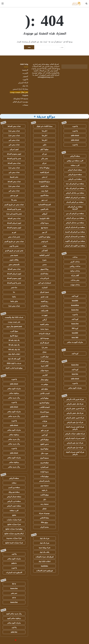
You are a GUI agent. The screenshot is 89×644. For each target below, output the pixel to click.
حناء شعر (14, 288)
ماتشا (14, 297)
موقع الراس (44, 398)
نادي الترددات (45, 278)
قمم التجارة (45, 467)
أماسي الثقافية (45, 255)
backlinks (45, 566)
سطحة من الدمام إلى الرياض (75, 227)
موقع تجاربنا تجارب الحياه (14, 368)
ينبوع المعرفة (44, 412)
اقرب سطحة (75, 165)
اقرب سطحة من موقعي (75, 161)
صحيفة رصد (44, 504)
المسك (45, 426)
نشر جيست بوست (14, 322)
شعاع (44, 352)
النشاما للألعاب (45, 407)
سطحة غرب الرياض (75, 179)
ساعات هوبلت (75, 285)
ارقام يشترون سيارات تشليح (14, 533)
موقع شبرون (45, 463)
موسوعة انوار (45, 338)
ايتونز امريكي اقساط (14, 223)
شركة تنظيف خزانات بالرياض (75, 434)
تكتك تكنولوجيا (44, 218)
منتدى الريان (45, 527)
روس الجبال (45, 361)
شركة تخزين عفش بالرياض (75, 409)
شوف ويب (44, 191)
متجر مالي (45, 159)
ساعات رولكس (75, 266)
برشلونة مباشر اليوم (14, 618)
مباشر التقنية (44, 324)
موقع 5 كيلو (44, 149)
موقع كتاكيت (45, 495)
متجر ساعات (75, 280)
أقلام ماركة (75, 276)
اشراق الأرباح (44, 343)
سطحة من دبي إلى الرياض (75, 218)
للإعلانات (12, 640)
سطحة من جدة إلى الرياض (75, 223)
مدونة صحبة (44, 329)
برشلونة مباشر (14, 393)
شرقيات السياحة (45, 334)
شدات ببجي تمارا (14, 131)
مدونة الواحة (44, 472)
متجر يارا (44, 347)
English (25, 95)
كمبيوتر (25, 76)
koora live (75, 310)
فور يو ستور (14, 195)
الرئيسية (25, 70)
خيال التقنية (45, 186)
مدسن (44, 264)
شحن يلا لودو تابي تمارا (14, 214)
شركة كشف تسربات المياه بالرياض (75, 428)
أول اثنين (44, 435)
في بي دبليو (45, 430)
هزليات (45, 421)
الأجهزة (25, 79)
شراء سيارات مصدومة (14, 538)
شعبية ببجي (14, 255)
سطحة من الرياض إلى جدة (75, 184)
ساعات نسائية (75, 271)
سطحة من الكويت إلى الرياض (75, 246)
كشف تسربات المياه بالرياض (75, 438)
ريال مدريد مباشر (14, 398)
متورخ (44, 260)
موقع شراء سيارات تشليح (14, 529)
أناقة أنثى (44, 251)
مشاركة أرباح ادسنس (20, 89)
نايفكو (44, 509)
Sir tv (14, 584)
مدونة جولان (45, 370)
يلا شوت (75, 126)
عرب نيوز (45, 200)
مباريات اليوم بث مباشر (75, 342)
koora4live (75, 305)
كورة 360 (75, 328)
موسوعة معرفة (44, 513)
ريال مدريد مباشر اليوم (14, 614)
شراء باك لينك (44, 538)
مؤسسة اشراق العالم (20, 102)
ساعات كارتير (75, 262)
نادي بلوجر (45, 241)
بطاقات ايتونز (14, 260)
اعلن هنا (45, 131)
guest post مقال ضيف (14, 327)
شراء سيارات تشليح (14, 524)
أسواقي (44, 214)
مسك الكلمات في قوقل (45, 126)
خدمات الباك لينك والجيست (14, 317)
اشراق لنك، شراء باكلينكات (45, 557)
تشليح (14, 515)
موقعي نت (44, 384)
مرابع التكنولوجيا (44, 182)
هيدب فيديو (45, 297)
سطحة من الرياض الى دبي (75, 213)
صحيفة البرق (45, 458)
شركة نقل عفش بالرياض (75, 404)
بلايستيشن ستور (14, 264)
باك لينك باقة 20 (14, 340)
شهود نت (45, 315)
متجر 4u (14, 200)
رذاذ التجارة (45, 306)
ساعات (75, 257)
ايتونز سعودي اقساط (14, 154)
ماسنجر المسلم (45, 481)
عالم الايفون (44, 209)
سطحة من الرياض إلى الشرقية (75, 208)
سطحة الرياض (75, 156)
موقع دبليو (45, 389)
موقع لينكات (44, 476)
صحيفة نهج (45, 228)
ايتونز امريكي (14, 149)
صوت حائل (44, 453)
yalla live (14, 632)
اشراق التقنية (45, 172)
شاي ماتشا (14, 301)
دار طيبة (45, 490)
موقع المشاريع (44, 403)
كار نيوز (44, 232)
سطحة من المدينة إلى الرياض (75, 237)
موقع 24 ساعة (44, 168)
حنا (14, 292)
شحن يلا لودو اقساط (14, 159)
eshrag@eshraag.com (46, 77)
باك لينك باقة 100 (14, 350)
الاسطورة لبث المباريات (14, 572)
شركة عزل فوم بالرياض (75, 422)
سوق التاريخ (14, 336)
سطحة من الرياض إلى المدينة (75, 232)
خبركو (44, 163)
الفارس (44, 375)
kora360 (75, 301)
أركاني (44, 320)
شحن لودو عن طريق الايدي (14, 251)
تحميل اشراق (44, 292)
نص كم (45, 154)
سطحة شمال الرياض (75, 170)
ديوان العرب (44, 357)
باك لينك (25, 86)
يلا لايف (14, 554)
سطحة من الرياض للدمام (75, 202)
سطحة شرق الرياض (75, 174)
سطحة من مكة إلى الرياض (75, 193)
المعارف (44, 288)
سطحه (14, 483)
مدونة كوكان (45, 223)
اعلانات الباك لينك (44, 561)
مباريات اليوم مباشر (75, 388)
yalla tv (14, 563)
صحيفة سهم (45, 486)
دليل (45, 499)
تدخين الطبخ (44, 444)
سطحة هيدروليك (14, 492)
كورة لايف (75, 296)
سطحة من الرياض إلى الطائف (75, 198)
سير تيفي (14, 593)
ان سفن (45, 177)
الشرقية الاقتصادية (45, 205)
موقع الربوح (44, 449)
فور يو (14, 232)
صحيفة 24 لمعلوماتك (21, 99)
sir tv (14, 598)
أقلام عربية (45, 366)
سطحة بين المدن (14, 487)
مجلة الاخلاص (45, 518)
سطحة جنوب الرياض (14, 506)
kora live (75, 374)
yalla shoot (75, 135)
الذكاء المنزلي (23, 83)
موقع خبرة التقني (44, 237)
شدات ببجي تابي (14, 140)
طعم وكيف (44, 311)
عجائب (45, 246)
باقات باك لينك (45, 552)
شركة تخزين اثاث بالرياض (75, 399)
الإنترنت (25, 73)
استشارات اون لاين (45, 283)
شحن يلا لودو (14, 246)
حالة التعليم (44, 416)
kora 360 (75, 338)
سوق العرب (14, 331)
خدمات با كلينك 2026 (14, 363)
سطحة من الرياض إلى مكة (75, 188)
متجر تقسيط (14, 177)
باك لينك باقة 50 (14, 345)
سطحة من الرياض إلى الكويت (75, 241)
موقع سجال (44, 380)
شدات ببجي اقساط (14, 126)
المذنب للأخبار (45, 393)
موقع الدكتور (44, 440)
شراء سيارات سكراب (14, 520)
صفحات (25, 105)
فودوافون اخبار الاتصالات (45, 571)
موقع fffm (45, 522)
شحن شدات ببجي (14, 237)
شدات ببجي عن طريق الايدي (14, 205)
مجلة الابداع (44, 274)
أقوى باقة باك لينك (14, 359)
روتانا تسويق (45, 269)
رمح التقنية (44, 301)
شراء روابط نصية (45, 548)
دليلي (45, 145)
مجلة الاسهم (45, 195)
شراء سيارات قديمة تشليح (14, 543)
